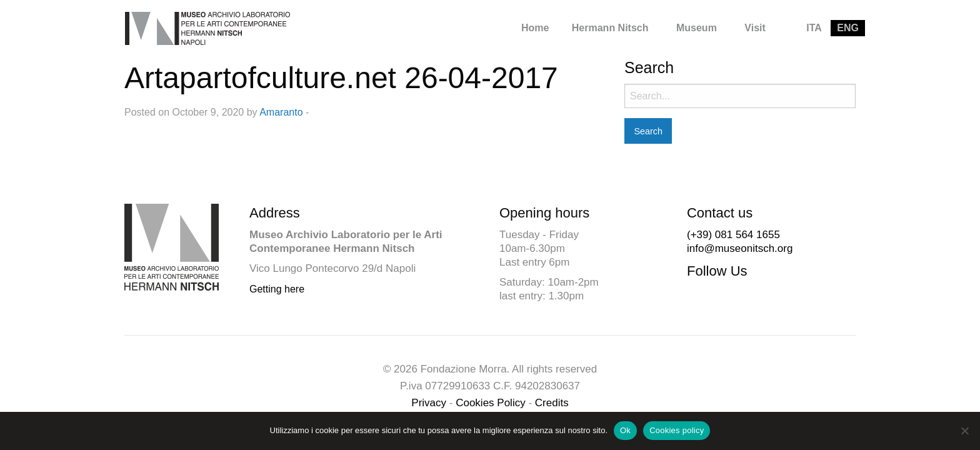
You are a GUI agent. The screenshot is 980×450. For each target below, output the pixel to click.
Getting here (277, 289)
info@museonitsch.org (740, 248)
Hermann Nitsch (610, 28)
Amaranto (281, 112)
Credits (552, 403)
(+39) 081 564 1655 (733, 235)
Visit (755, 28)
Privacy (429, 403)
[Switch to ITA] (814, 28)
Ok (625, 430)
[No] (964, 431)
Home (535, 28)
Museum (697, 28)
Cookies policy (677, 430)
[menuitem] (535, 28)
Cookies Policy (491, 403)
